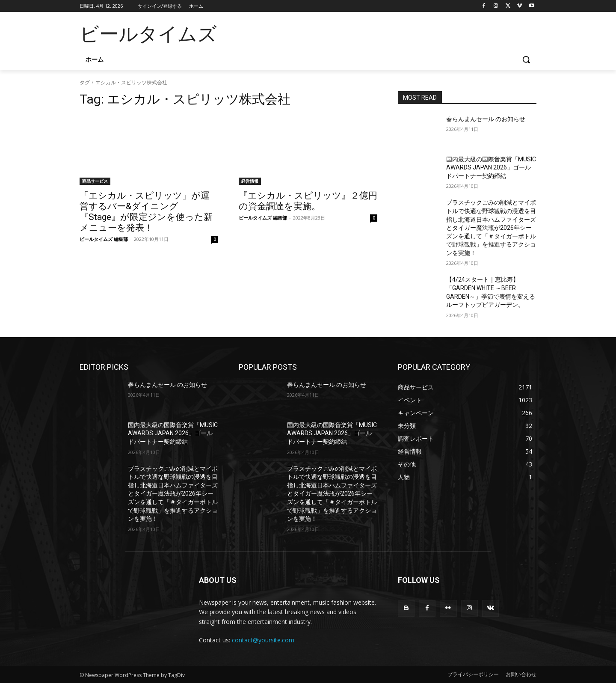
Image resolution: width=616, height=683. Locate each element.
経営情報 (250, 181)
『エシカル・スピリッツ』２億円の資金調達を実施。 (308, 201)
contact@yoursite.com (263, 640)
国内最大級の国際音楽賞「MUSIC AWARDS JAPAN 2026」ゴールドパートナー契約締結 (491, 168)
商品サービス (95, 181)
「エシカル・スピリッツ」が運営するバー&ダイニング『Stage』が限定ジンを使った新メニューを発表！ (146, 212)
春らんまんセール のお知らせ (486, 119)
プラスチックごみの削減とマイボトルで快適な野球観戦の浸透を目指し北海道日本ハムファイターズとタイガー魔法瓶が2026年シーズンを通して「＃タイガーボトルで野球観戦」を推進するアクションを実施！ (491, 228)
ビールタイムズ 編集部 (104, 239)
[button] (526, 59)
